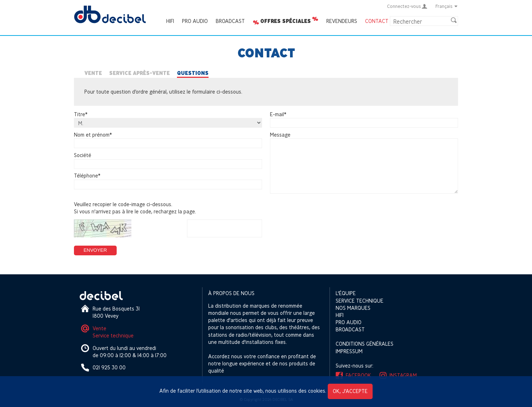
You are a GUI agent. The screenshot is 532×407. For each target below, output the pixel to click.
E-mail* (278, 114)
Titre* (81, 114)
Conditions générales (365, 344)
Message (280, 135)
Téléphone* (87, 176)
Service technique (113, 335)
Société (83, 155)
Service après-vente (139, 73)
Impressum (349, 351)
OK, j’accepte (350, 391)
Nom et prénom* (93, 135)
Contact (377, 21)
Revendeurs (342, 21)
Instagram (403, 375)
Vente (93, 73)
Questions (193, 73)
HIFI (170, 21)
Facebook (358, 375)
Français (447, 6)
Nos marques (353, 308)
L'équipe (346, 293)
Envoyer (95, 250)
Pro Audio (195, 21)
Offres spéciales (286, 21)
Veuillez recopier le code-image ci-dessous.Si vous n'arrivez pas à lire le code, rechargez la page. (135, 208)
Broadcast (230, 21)
